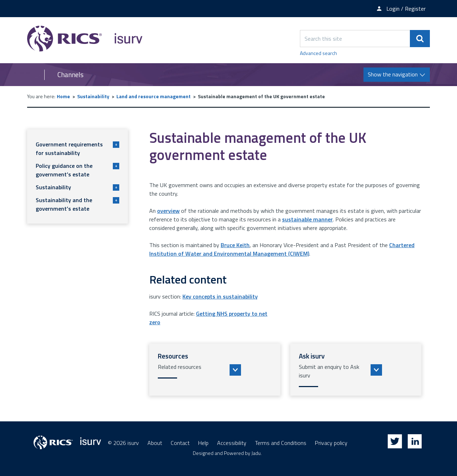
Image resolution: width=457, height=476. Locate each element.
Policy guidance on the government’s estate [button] (77, 170)
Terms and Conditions (281, 443)
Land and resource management (154, 96)
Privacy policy (331, 443)
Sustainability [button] (77, 187)
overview (168, 211)
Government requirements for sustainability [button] (77, 149)
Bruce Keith (235, 245)
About (155, 443)
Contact (180, 443)
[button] (215, 370)
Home (63, 96)
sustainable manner (307, 219)
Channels (71, 75)
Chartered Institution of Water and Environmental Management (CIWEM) (282, 249)
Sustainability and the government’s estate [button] (77, 204)
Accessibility (232, 443)
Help (203, 443)
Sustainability (93, 96)
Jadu (256, 453)
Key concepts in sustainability (220, 296)
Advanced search (318, 53)
